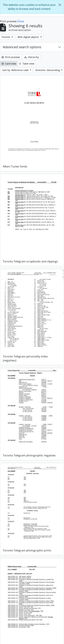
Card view (9, 64)
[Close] (60, 5)
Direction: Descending (48, 70)
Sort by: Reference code (16, 70)
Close (21, 21)
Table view (27, 64)
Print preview (11, 57)
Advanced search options (22, 47)
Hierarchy (32, 57)
